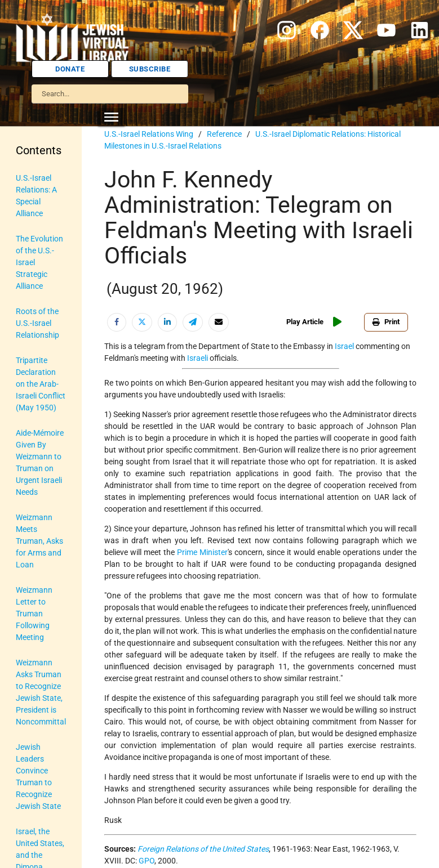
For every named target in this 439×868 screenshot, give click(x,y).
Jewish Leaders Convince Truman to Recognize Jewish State (38, 777)
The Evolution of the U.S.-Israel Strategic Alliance (39, 262)
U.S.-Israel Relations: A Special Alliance (36, 196)
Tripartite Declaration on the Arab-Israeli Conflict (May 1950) (41, 384)
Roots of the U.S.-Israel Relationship (37, 323)
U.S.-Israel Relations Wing (149, 134)
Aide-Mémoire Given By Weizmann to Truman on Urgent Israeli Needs (40, 462)
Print (386, 322)
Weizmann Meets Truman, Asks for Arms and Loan (39, 541)
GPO (147, 861)
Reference (224, 134)
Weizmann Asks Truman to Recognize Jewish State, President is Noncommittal (41, 692)
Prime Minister (202, 552)
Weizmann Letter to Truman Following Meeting (34, 614)
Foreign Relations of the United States (203, 849)
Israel (344, 346)
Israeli (198, 358)
